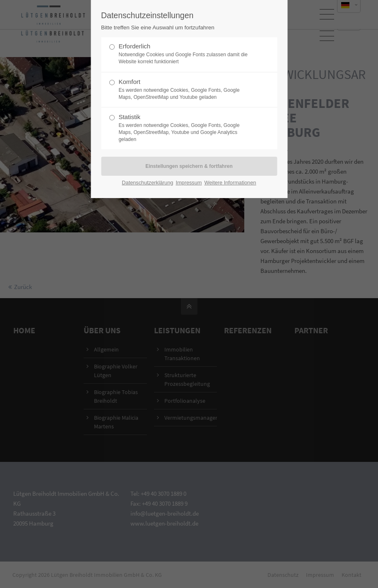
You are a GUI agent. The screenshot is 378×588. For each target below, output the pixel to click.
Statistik (185, 128)
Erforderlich (185, 54)
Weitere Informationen (230, 183)
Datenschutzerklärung (147, 183)
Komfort (185, 90)
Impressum (189, 183)
